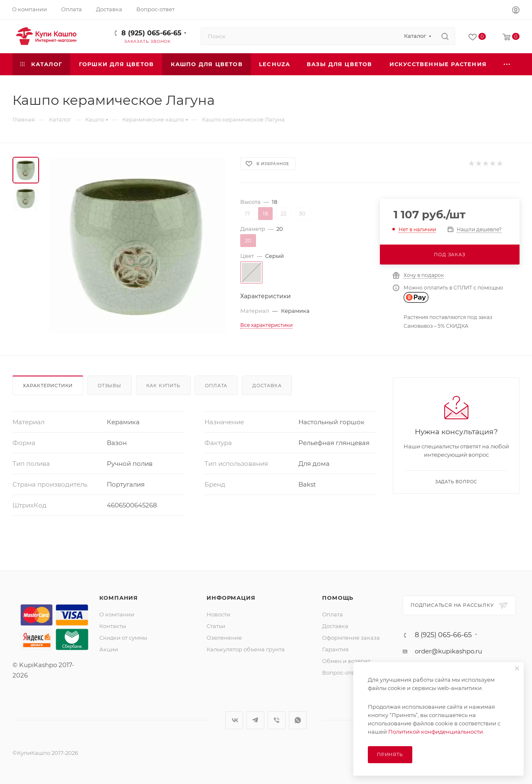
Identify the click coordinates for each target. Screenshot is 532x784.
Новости (218, 614)
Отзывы (110, 386)
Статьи (216, 626)
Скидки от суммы (123, 638)
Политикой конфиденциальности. (436, 732)
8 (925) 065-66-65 (151, 33)
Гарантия (335, 649)
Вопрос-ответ (341, 673)
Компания (119, 598)
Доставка (267, 386)
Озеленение (224, 638)
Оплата (216, 386)
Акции (109, 649)
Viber (277, 720)
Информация (231, 598)
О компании (117, 614)
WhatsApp (298, 720)
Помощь (338, 598)
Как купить (163, 386)
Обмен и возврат (346, 661)
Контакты (113, 626)
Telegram (255, 720)
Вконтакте (234, 720)
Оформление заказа (351, 638)
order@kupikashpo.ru (448, 651)
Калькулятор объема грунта (246, 649)
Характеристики (48, 386)
